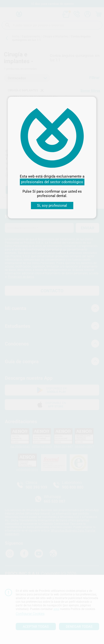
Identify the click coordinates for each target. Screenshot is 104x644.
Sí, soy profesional (52, 206)
